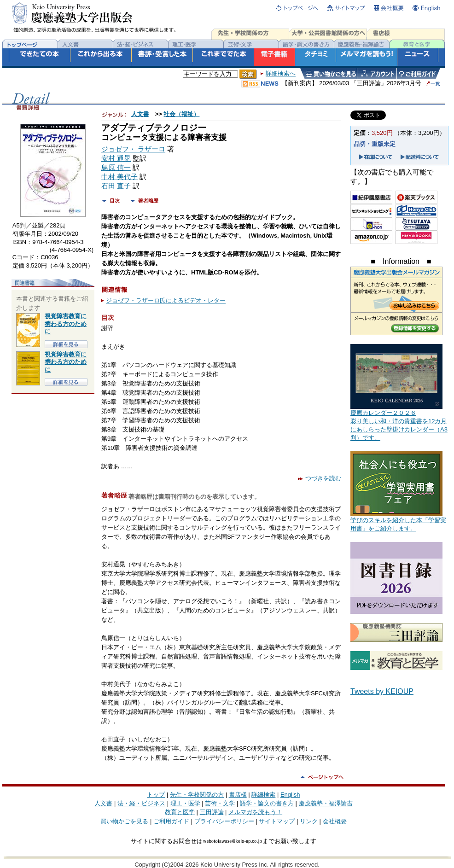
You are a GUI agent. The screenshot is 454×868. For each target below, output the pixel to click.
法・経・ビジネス (141, 803)
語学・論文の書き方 (267, 803)
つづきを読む (320, 478)
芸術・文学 (220, 803)
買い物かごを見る (124, 821)
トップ (156, 795)
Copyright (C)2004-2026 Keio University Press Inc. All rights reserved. (227, 865)
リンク (309, 821)
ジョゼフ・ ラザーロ (133, 149)
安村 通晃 (116, 158)
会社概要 (335, 821)
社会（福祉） (181, 114)
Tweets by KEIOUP (382, 691)
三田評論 (212, 812)
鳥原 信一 (116, 168)
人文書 (140, 114)
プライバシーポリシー (224, 821)
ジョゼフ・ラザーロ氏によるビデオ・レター (166, 300)
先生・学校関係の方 (197, 795)
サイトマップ (277, 821)
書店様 (238, 795)
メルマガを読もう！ (255, 812)
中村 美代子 (119, 177)
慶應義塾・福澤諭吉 (326, 803)
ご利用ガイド (171, 821)
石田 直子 (116, 186)
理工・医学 (185, 803)
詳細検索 (263, 795)
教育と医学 (180, 812)
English (290, 795)
